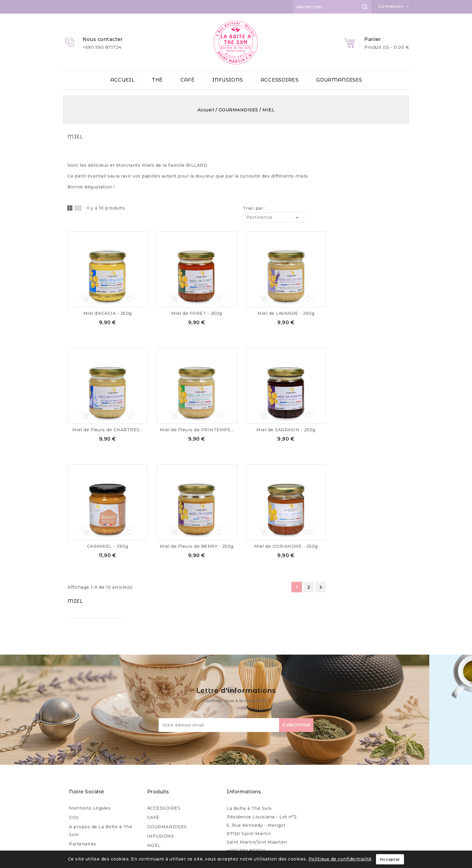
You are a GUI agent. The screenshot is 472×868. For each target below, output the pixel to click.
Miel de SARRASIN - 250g (369, 430)
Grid (154, 208)
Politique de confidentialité (340, 859)
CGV (74, 770)
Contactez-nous (87, 815)
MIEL (71, 136)
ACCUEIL (122, 80)
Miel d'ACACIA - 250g (191, 313)
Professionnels (87, 806)
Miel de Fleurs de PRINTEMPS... (280, 430)
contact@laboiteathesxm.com (261, 811)
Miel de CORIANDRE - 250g (369, 546)
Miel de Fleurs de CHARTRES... (191, 430)
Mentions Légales (90, 761)
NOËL (154, 798)
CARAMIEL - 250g (191, 546)
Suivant (404, 587)
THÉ (157, 80)
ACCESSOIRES (279, 80)
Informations (244, 744)
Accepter (390, 859)
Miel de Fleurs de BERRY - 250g (280, 546)
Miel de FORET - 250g (280, 313)
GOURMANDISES (339, 80)
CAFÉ (187, 80)
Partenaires (83, 796)
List (161, 208)
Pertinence (357, 218)
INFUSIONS (228, 80)
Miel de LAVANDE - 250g (369, 313)
